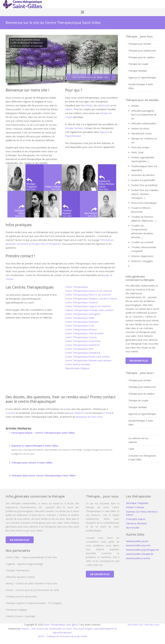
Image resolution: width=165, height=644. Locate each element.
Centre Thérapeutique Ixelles (80, 318)
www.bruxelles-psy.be (137, 541)
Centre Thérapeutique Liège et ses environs (88, 306)
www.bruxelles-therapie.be (140, 554)
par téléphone (78, 413)
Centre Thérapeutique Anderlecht (82, 345)
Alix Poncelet (133, 528)
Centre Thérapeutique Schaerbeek (83, 341)
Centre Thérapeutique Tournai (81, 337)
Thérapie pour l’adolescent (142, 51)
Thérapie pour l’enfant (140, 44)
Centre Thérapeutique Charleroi (81, 302)
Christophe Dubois (136, 519)
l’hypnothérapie (73, 136)
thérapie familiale (74, 128)
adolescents (104, 105)
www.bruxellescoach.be (138, 558)
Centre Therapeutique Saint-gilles (60, 625)
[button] (82, 12)
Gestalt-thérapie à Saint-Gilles (141, 86)
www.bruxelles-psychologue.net (142, 550)
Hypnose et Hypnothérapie (142, 78)
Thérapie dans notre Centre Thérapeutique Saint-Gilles (43, 475)
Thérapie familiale (138, 71)
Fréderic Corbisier (135, 507)
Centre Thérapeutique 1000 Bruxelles (85, 333)
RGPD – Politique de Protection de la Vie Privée (62, 636)
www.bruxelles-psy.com (138, 545)
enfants (89, 105)
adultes (69, 109)
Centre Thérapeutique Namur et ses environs (89, 291)
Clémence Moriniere (136, 523)
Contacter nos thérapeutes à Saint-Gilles (142, 458)
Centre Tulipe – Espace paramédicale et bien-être (31, 557)
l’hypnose (105, 132)
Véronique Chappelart (137, 503)
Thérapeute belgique (16, 610)
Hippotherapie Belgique (77, 368)
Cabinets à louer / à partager (21, 616)
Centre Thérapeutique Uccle (80, 326)
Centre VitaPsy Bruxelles (78, 364)
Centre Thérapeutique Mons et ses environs (88, 295)
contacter (11, 413)
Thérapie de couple (138, 64)
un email (107, 413)
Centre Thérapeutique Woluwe (81, 330)
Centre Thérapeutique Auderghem (83, 314)
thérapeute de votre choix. (90, 417)
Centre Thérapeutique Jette (79, 349)
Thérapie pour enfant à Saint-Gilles (32, 463)
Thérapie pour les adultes (141, 57)
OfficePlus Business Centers (20, 577)
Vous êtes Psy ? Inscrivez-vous (143, 625)
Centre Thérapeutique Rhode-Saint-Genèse (87, 357)
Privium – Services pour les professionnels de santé (32, 590)
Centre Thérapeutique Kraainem (82, 322)
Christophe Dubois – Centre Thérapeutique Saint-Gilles (43, 433)
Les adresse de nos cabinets (138, 440)
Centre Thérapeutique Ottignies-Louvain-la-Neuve (91, 299)
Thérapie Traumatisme (18, 570)
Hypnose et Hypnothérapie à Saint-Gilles (35, 446)
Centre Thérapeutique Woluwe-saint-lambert (88, 360)
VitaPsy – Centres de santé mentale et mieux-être (32, 583)
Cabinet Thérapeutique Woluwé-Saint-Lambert (89, 310)
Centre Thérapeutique (76, 287)
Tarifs (131, 449)
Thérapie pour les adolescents (21, 596)
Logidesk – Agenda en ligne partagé (24, 564)
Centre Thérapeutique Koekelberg (83, 353)
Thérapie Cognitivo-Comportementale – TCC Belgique (34, 603)
